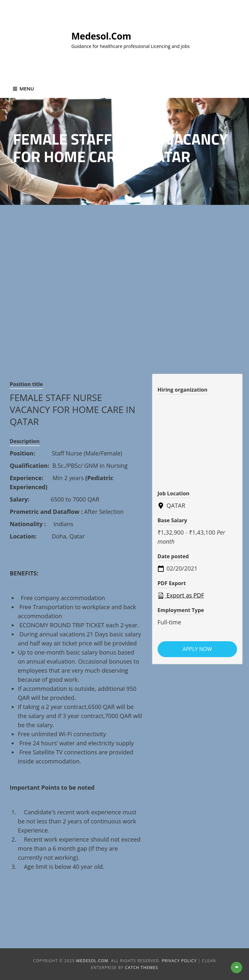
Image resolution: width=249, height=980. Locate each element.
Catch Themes (142, 968)
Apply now (197, 649)
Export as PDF (181, 595)
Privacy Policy (179, 961)
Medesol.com (101, 36)
